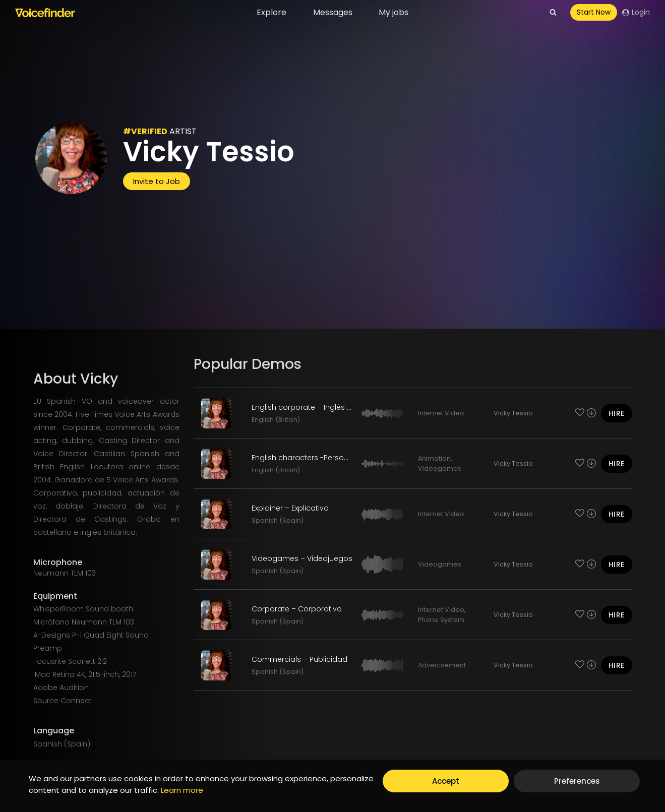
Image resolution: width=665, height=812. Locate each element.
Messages (333, 12)
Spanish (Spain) (278, 520)
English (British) (276, 420)
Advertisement (442, 665)
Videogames (440, 469)
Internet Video (441, 413)
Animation (434, 458)
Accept (446, 781)
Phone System (441, 620)
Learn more (182, 790)
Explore (271, 12)
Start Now (594, 12)
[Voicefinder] (45, 13)
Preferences (577, 781)
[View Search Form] (553, 13)
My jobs (394, 12)
